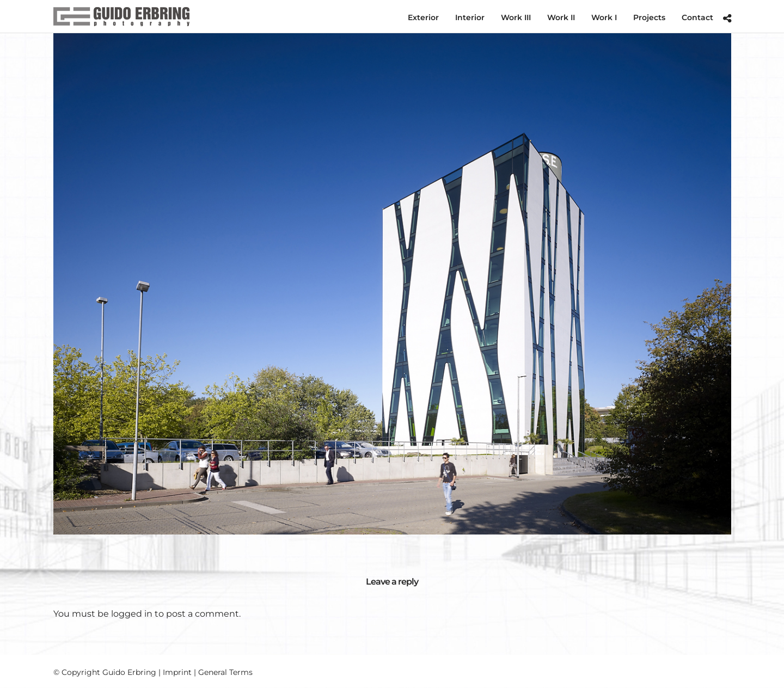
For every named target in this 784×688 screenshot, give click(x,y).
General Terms (225, 672)
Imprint (177, 672)
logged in (132, 614)
